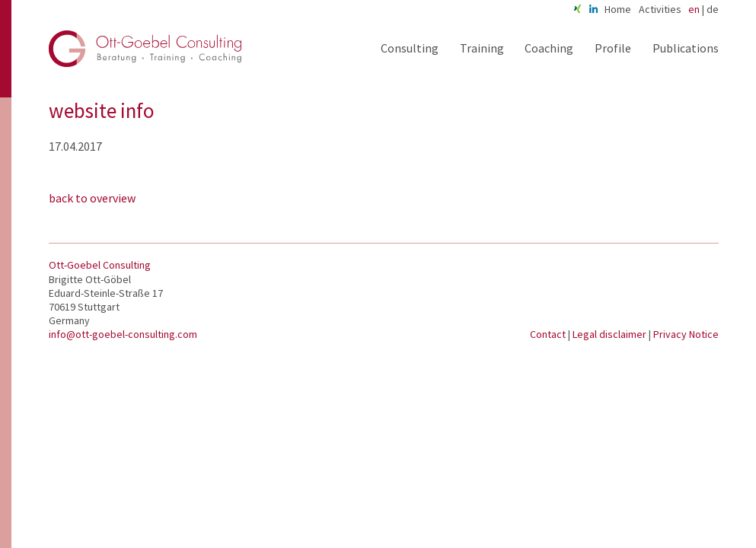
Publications (686, 48)
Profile (613, 48)
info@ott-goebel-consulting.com (123, 334)
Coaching (549, 48)
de (713, 9)
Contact (549, 334)
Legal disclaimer (611, 334)
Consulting (410, 48)
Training (482, 48)
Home (618, 9)
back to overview (92, 198)
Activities (660, 9)
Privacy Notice (686, 334)
